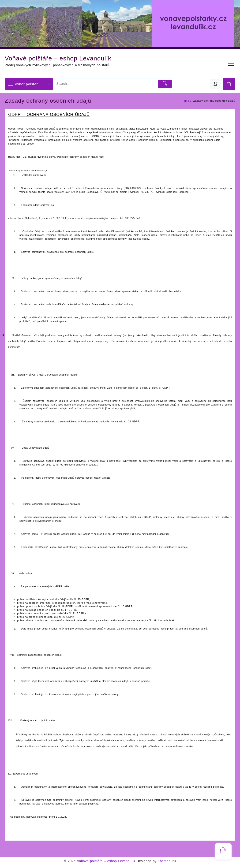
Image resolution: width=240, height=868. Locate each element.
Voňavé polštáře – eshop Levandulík (65, 58)
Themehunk (167, 861)
